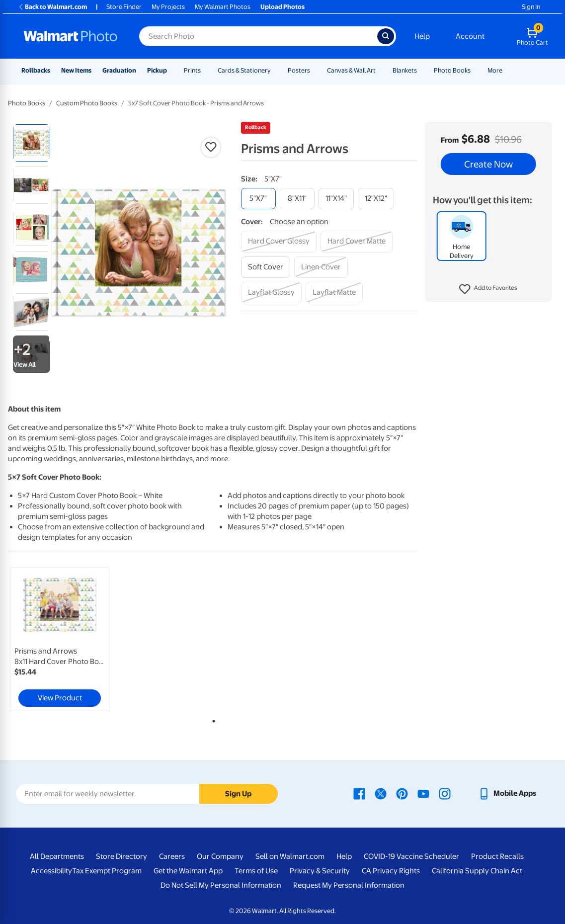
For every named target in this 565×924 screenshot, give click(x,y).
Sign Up (238, 794)
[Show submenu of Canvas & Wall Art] (380, 70)
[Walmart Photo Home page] (71, 36)
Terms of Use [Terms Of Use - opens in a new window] (256, 871)
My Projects (168, 7)
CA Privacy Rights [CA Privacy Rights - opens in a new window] (391, 871)
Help (422, 36)
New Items (76, 70)
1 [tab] (212, 719)
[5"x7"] (258, 199)
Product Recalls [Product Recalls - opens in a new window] (497, 856)
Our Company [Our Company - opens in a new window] (220, 856)
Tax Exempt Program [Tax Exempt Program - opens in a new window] (107, 871)
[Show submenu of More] (507, 70)
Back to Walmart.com (52, 7)
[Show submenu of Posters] (315, 70)
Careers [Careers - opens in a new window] (172, 856)
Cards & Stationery (244, 70)
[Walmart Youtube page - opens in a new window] (423, 793)
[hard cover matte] (357, 241)
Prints (192, 70)
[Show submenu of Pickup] (171, 70)
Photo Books (452, 70)
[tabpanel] (77, 639)
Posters (299, 70)
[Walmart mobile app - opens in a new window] (507, 793)
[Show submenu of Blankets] (421, 70)
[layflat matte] (334, 293)
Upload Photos (282, 7)
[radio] (32, 143)
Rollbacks (36, 70)
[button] (488, 289)
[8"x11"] (297, 199)
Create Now (488, 164)
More (495, 70)
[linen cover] (321, 267)
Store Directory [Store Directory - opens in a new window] (121, 856)
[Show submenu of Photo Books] (475, 70)
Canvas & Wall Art (351, 70)
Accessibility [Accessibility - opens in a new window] (51, 871)
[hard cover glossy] (279, 241)
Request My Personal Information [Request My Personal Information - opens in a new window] (349, 885)
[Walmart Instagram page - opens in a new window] (445, 793)
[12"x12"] (376, 199)
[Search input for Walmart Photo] (258, 36)
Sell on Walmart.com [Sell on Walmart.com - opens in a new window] (290, 856)
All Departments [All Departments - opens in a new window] (57, 856)
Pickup (157, 70)
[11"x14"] (336, 199)
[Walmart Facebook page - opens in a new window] (359, 793)
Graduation (119, 70)
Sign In (531, 7)
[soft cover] (266, 267)
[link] (60, 639)
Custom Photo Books (87, 103)
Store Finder (124, 7)
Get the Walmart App (188, 871)
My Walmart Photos (223, 7)
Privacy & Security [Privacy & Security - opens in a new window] (320, 871)
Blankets (405, 70)
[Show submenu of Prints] (205, 70)
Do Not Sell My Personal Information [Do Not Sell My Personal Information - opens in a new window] (221, 885)
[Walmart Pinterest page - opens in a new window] (402, 793)
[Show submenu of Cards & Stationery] (275, 70)
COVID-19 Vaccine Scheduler (411, 856)
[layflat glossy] (271, 293)
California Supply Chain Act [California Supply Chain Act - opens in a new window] (477, 871)
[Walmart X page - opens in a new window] (381, 793)
